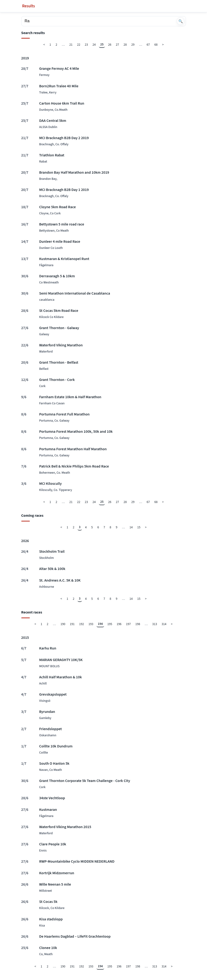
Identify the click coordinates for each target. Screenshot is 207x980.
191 (72, 624)
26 (110, 45)
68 (156, 45)
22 (79, 45)
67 (148, 45)
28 (125, 45)
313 (155, 624)
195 (110, 624)
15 (139, 527)
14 (131, 527)
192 (82, 624)
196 (119, 624)
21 (71, 45)
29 (133, 45)
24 (94, 45)
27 (118, 45)
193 (91, 624)
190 (63, 624)
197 (128, 624)
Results (29, 6)
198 (138, 624)
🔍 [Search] (181, 21)
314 (164, 624)
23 (86, 45)
